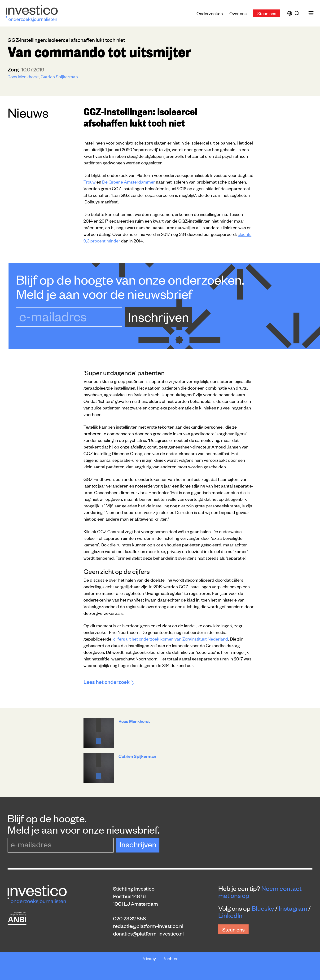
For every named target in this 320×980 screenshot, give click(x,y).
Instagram (293, 908)
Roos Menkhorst (23, 76)
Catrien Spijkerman (59, 76)
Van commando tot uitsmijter (99, 51)
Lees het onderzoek (109, 682)
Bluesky (263, 908)
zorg (14, 69)
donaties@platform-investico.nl (148, 933)
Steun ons (267, 13)
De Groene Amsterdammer (129, 182)
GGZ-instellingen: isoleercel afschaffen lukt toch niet (140, 117)
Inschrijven (158, 316)
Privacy (149, 958)
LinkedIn (230, 915)
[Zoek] (298, 13)
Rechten (171, 958)
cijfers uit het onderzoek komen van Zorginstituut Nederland (171, 639)
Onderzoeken (210, 13)
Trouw (90, 182)
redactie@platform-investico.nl (148, 926)
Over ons (238, 13)
